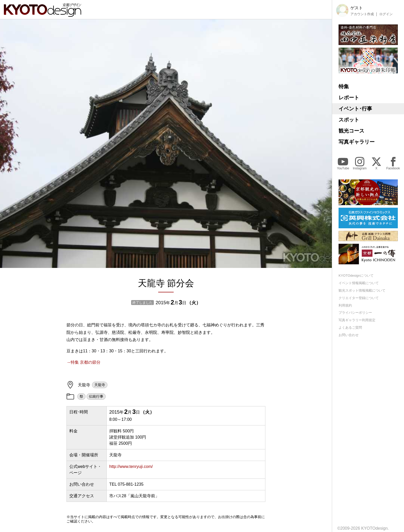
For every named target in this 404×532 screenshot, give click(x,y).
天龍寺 (100, 385)
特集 (344, 86)
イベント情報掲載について (359, 283)
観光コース (351, 131)
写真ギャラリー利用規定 (357, 320)
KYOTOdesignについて (356, 276)
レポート (349, 98)
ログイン (386, 14)
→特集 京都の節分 (83, 362)
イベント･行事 (355, 109)
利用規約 (345, 305)
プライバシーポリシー (355, 313)
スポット (349, 120)
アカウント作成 (362, 14)
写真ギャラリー (357, 142)
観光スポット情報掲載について (362, 290)
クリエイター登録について (359, 298)
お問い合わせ (349, 335)
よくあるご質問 (350, 328)
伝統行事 (96, 396)
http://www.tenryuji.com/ (131, 466)
